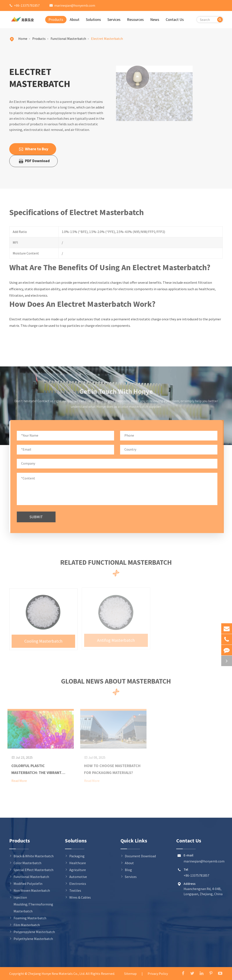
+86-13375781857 (27, 5)
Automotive (78, 877)
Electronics (78, 884)
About (75, 19)
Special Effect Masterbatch (33, 870)
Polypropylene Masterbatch (34, 932)
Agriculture (78, 870)
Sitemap (130, 974)
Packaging (77, 856)
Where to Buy (33, 149)
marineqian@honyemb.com (75, 5)
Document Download (140, 856)
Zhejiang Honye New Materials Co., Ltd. (57, 974)
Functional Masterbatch (68, 39)
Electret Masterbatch (107, 39)
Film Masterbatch (27, 925)
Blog (128, 870)
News (155, 19)
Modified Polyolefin (28, 884)
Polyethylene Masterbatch (33, 939)
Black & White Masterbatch (34, 856)
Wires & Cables (80, 897)
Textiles (75, 890)
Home (23, 39)
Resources (135, 19)
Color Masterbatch (27, 863)
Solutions (93, 19)
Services (114, 19)
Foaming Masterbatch (30, 918)
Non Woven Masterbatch (32, 890)
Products (56, 19)
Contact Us (175, 19)
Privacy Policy (158, 974)
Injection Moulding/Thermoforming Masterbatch (33, 904)
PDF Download (34, 161)
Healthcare (78, 863)
